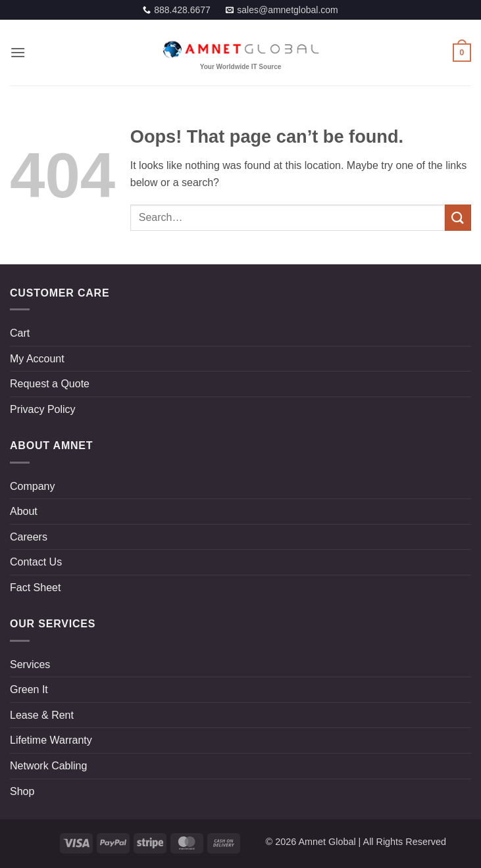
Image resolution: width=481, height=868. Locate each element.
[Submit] (458, 217)
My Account (37, 359)
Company (32, 486)
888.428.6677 (182, 10)
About (24, 511)
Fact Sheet (35, 588)
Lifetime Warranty (51, 740)
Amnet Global (327, 842)
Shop (22, 791)
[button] (18, 52)
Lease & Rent (42, 715)
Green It (29, 689)
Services (30, 664)
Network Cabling (48, 766)
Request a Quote (50, 384)
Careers (29, 537)
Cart (20, 333)
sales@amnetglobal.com (288, 10)
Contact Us (36, 562)
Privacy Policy (43, 409)
